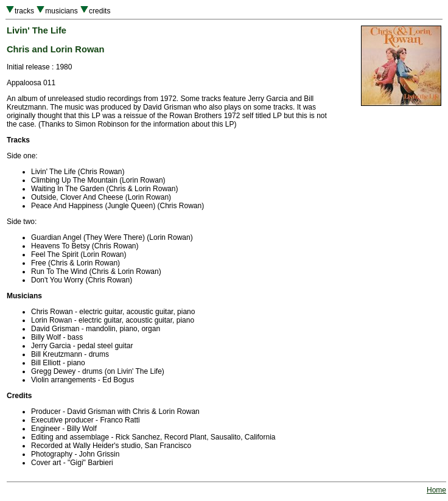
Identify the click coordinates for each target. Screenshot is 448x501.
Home (436, 490)
